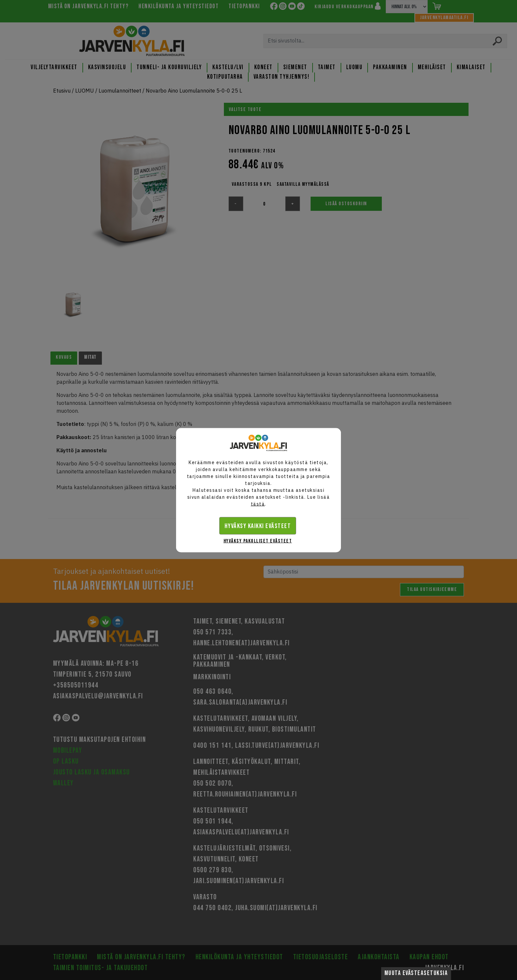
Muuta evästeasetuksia (416, 973)
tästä (258, 504)
